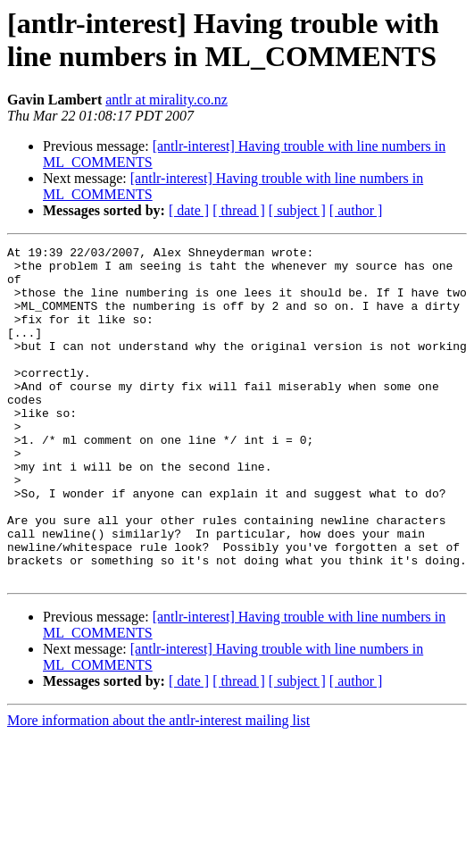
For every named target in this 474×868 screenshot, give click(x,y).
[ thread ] (239, 210)
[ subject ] (297, 210)
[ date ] (189, 210)
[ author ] (356, 210)
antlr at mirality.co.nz (166, 100)
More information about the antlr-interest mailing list (158, 787)
